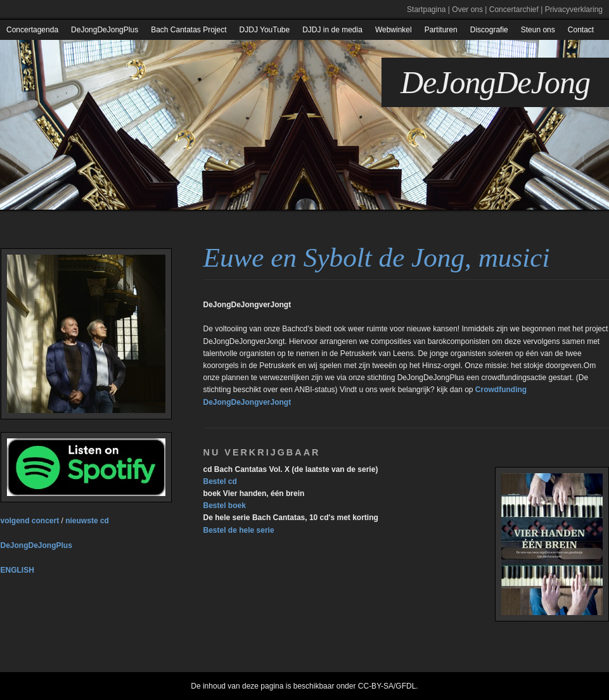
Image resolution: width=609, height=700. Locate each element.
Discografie (489, 30)
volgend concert (30, 521)
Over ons (467, 10)
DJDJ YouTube (265, 30)
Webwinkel (394, 30)
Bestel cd (220, 481)
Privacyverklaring (574, 10)
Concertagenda (32, 30)
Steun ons (538, 30)
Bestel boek (225, 506)
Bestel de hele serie (239, 530)
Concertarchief (514, 10)
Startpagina (426, 10)
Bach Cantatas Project (189, 30)
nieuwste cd (87, 521)
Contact (581, 30)
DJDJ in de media (332, 30)
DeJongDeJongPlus (105, 30)
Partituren (441, 30)
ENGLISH (17, 570)
